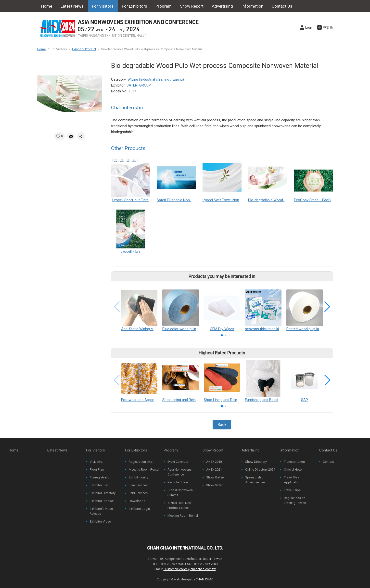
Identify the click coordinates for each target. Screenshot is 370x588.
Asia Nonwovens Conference (179, 472)
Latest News (72, 6)
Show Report (192, 6)
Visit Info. (96, 462)
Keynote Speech (179, 482)
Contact (328, 462)
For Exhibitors (134, 6)
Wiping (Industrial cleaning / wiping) (156, 79)
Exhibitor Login (139, 509)
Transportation (294, 462)
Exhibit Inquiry (138, 477)
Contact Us (282, 6)
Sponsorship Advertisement (255, 480)
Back (222, 425)
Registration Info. (141, 462)
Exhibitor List (99, 485)
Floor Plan (97, 469)
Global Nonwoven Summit (180, 493)
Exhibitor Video (100, 521)
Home (47, 6)
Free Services (138, 485)
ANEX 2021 (214, 469)
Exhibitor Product (84, 49)
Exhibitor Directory (103, 493)
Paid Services (138, 493)
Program (164, 6)
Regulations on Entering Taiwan (295, 500)
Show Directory (256, 462)
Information (252, 6)
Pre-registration (101, 477)
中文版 (328, 27)
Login (309, 27)
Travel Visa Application (292, 480)
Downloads (137, 501)
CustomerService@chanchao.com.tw (190, 569)
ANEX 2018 (214, 462)
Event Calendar (178, 462)
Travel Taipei (293, 490)
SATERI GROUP (139, 85)
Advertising (222, 6)
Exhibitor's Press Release (101, 511)
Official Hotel (293, 469)
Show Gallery (215, 477)
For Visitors (103, 6)
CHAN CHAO (205, 579)
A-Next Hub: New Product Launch (179, 505)
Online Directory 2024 (260, 469)
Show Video (215, 485)
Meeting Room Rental (144, 469)
